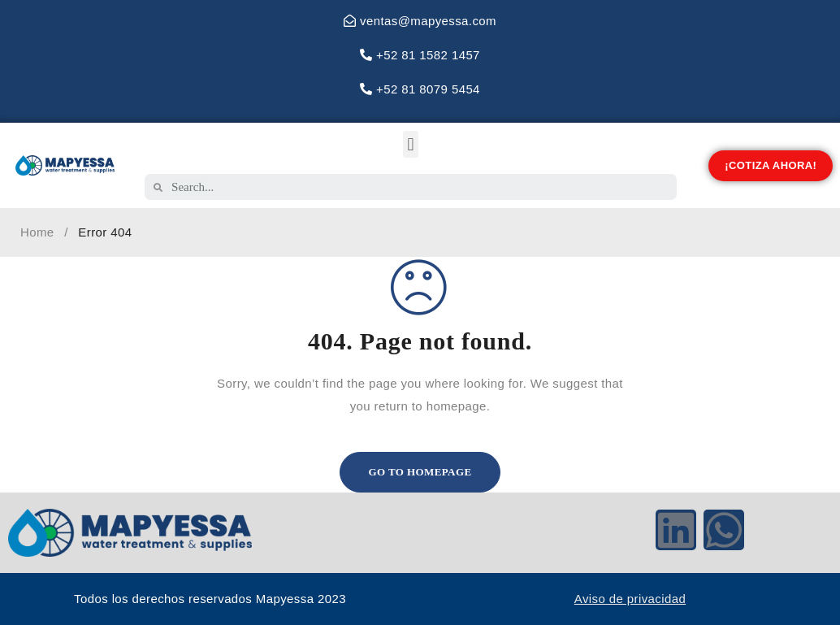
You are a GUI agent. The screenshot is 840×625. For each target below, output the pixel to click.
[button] (411, 144)
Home (37, 232)
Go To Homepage (420, 472)
